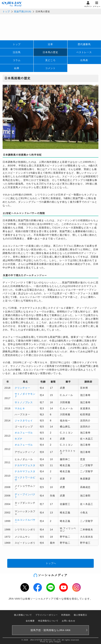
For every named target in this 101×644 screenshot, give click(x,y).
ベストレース (84, 52)
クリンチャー (22, 388)
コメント (50, 68)
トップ (6, 12)
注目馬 (17, 52)
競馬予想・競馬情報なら (50, 630)
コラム (17, 60)
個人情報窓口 (80, 615)
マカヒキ (20, 408)
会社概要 (30, 621)
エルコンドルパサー (25, 521)
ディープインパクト (25, 496)
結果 (17, 68)
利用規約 (66, 615)
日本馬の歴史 (50, 52)
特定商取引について (48, 621)
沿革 (50, 44)
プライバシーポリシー (47, 615)
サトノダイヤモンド (25, 395)
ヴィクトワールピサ (25, 479)
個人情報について (23, 615)
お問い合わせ (69, 621)
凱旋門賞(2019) (23, 12)
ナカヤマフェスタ (25, 465)
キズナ (19, 439)
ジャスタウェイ (24, 421)
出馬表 (84, 60)
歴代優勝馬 (84, 44)
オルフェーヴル (24, 433)
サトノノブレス (24, 402)
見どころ (50, 60)
